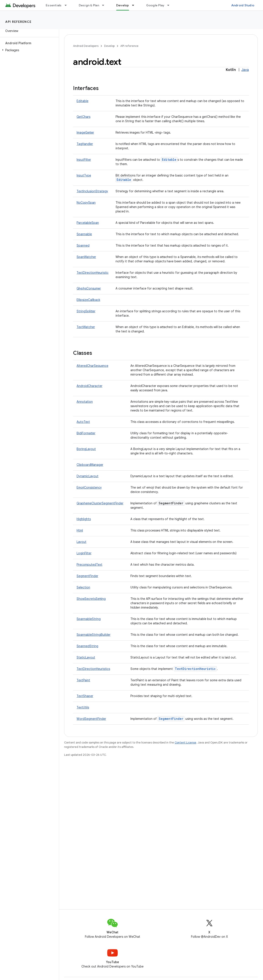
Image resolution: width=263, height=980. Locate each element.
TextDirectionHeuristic (93, 273)
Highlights (84, 519)
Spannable (84, 234)
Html (80, 530)
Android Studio (243, 5)
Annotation (85, 402)
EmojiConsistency (89, 487)
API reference (18, 22)
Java (245, 70)
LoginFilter (84, 553)
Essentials (54, 5)
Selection (83, 587)
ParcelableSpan (88, 223)
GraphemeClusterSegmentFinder (100, 503)
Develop (109, 46)
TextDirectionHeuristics (93, 669)
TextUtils (83, 707)
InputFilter (84, 160)
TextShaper (85, 696)
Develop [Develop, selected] (123, 5)
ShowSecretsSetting (91, 599)
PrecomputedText (89, 565)
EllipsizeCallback (88, 300)
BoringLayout (86, 449)
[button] (29, 50)
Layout (82, 542)
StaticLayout (86, 657)
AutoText (83, 422)
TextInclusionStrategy (92, 191)
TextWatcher (86, 327)
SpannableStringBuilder (94, 635)
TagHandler (85, 144)
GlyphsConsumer (89, 288)
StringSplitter (86, 311)
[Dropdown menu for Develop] (135, 5)
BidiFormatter (86, 433)
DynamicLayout (88, 476)
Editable (82, 101)
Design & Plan (89, 5)
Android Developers (86, 46)
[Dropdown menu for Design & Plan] (105, 5)
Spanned (83, 245)
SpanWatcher (86, 257)
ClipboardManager (90, 465)
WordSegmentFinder (91, 719)
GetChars (83, 117)
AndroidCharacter (89, 386)
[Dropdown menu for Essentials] (68, 5)
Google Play (155, 5)
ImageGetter (85, 132)
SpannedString (87, 646)
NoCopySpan (86, 203)
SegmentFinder (87, 576)
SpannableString (89, 619)
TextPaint (83, 680)
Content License (185, 743)
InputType (84, 175)
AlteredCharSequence (92, 366)
